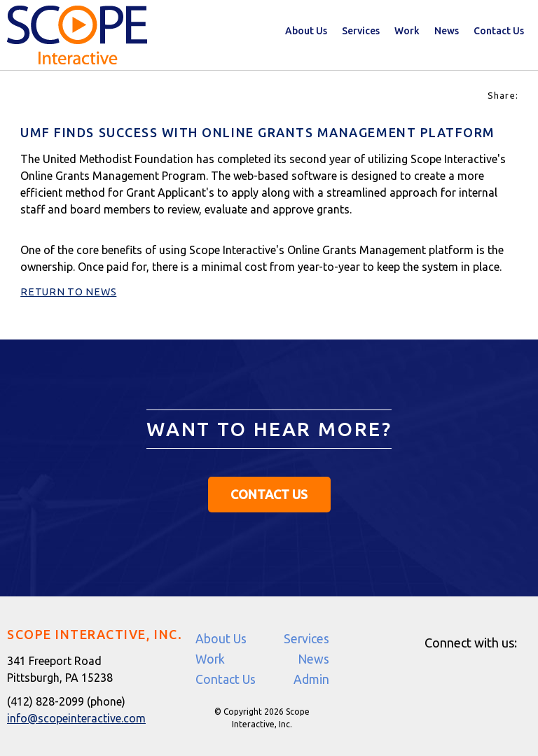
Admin (311, 679)
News (447, 31)
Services (361, 31)
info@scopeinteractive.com (76, 718)
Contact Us (499, 31)
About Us (306, 31)
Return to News (68, 292)
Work (407, 31)
